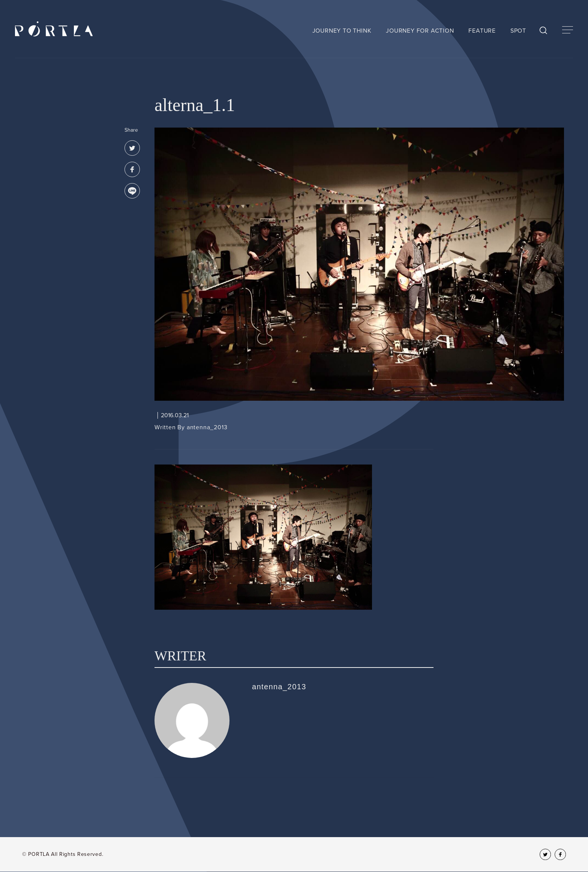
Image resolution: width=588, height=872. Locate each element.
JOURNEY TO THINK (342, 31)
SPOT (518, 31)
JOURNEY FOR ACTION (420, 31)
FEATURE (482, 31)
